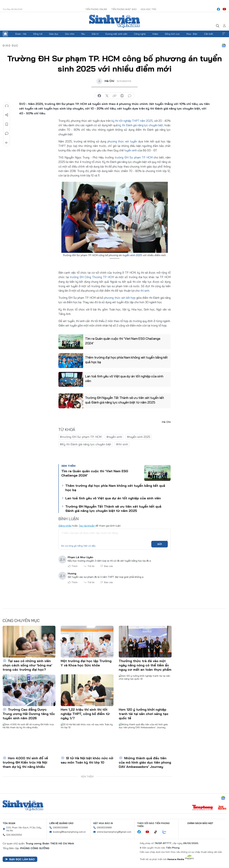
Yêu (83, 34)
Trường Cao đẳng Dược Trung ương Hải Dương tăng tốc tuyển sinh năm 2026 (29, 714)
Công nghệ (140, 34)
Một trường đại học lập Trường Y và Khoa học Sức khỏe (86, 663)
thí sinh (145, 291)
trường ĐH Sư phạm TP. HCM (134, 157)
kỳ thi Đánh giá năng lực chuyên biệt (141, 125)
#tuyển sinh (114, 437)
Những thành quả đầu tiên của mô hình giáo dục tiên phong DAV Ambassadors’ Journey (145, 762)
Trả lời (91, 566)
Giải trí (95, 34)
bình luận (130, 96)
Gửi (160, 544)
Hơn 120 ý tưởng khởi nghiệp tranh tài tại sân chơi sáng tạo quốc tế (144, 714)
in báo (122, 96)
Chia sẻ (7, 115)
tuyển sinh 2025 (132, 255)
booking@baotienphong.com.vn (69, 832)
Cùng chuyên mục (21, 620)
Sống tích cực (172, 34)
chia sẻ (99, 96)
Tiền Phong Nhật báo (124, 9)
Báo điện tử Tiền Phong (114, 21)
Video (155, 34)
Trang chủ (5, 34)
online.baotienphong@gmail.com (114, 832)
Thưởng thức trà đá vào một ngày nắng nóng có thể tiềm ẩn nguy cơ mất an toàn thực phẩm (145, 665)
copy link (114, 96)
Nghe (7, 106)
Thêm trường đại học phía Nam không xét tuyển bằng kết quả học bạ (126, 360)
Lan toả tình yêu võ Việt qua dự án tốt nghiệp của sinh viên (124, 378)
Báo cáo (109, 566)
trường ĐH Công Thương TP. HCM (92, 277)
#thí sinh (122, 444)
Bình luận (7, 134)
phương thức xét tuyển (122, 141)
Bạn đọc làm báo (20, 859)
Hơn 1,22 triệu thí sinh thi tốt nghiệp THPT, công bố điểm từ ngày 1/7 (85, 714)
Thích (74, 566)
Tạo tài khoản (87, 526)
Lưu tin (7, 124)
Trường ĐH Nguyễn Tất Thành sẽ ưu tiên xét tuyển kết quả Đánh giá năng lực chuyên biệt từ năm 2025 (125, 400)
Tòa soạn (9, 823)
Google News (224, 45)
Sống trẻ (38, 34)
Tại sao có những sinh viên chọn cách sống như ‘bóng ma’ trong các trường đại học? (27, 665)
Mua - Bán (192, 34)
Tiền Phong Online (96, 9)
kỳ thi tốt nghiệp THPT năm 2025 (132, 121)
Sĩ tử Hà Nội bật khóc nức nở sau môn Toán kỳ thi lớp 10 (87, 760)
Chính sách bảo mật (200, 823)
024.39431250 (14, 835)
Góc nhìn (70, 34)
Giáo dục (54, 34)
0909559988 (60, 828)
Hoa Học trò (148, 9)
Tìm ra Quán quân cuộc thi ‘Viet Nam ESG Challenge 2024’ (123, 341)
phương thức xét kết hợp (120, 298)
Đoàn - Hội (21, 34)
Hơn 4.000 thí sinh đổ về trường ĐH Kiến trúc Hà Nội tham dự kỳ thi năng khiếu (25, 762)
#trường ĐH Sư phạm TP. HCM (81, 437)
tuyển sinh (131, 150)
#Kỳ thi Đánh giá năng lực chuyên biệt (86, 444)
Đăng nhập (65, 526)
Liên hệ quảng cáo (61, 823)
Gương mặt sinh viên (116, 34)
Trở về (7, 143)
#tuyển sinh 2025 (139, 437)
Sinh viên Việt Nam (23, 806)
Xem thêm (224, 34)
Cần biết (209, 34)
